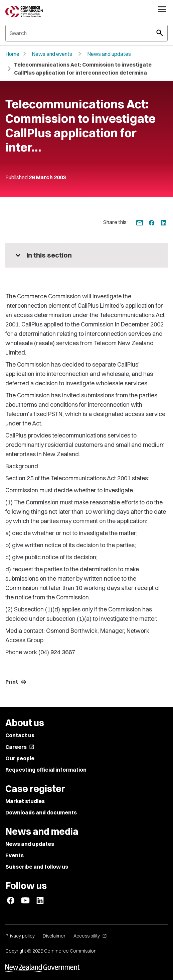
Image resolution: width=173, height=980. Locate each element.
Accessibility (90, 936)
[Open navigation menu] (162, 9)
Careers (20, 747)
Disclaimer (54, 936)
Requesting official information (46, 770)
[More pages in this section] (86, 255)
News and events (52, 54)
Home (12, 54)
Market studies (25, 801)
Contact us (20, 735)
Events (15, 855)
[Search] (86, 33)
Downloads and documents (41, 812)
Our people (20, 758)
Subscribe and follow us (37, 867)
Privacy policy (20, 936)
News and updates (109, 54)
